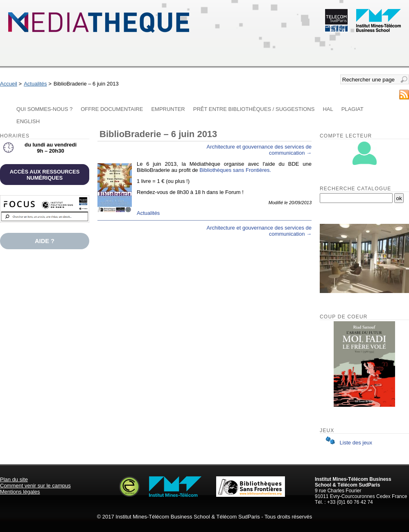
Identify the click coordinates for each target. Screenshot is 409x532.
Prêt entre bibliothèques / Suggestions (254, 109)
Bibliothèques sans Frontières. (235, 170)
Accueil (9, 84)
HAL (328, 109)
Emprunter (168, 109)
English (28, 121)
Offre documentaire (112, 109)
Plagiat (353, 109)
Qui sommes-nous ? (44, 109)
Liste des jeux (347, 443)
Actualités (35, 84)
